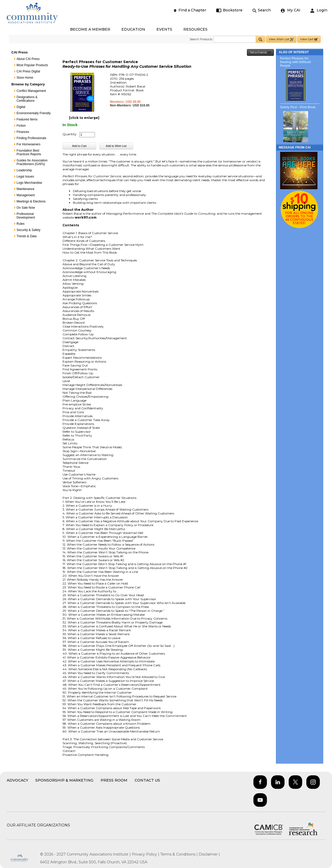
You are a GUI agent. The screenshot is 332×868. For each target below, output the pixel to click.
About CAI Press (28, 59)
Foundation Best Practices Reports (29, 152)
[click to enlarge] (84, 118)
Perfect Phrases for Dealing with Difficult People (296, 62)
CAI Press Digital (28, 71)
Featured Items (27, 119)
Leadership (24, 170)
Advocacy (18, 780)
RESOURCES (195, 29)
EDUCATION (133, 29)
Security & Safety (29, 230)
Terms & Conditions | (179, 854)
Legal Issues (25, 177)
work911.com (86, 217)
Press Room (114, 780)
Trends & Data (27, 236)
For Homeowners (29, 144)
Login (319, 10)
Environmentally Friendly (34, 113)
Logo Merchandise (29, 183)
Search (262, 10)
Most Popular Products (32, 65)
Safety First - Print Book (298, 107)
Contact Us (147, 780)
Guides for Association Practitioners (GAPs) (32, 162)
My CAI (290, 10)
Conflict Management (31, 91)
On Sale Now (26, 208)
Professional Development (26, 216)
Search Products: (201, 39)
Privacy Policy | (146, 854)
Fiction (21, 126)
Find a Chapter (190, 10)
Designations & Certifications (27, 99)
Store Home (25, 78)
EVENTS (164, 29)
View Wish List (281, 39)
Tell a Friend (260, 53)
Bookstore (229, 10)
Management (26, 195)
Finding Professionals (32, 138)
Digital (21, 107)
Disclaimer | (209, 854)
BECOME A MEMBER (90, 29)
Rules (21, 224)
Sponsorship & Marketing (64, 780)
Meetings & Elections (31, 201)
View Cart (309, 39)
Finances (23, 132)
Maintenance (26, 189)
